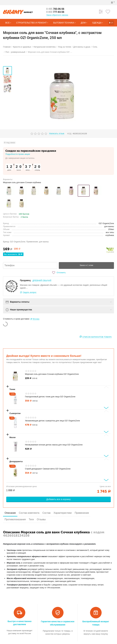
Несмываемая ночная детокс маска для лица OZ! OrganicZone (54, 445)
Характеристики (63, 513)
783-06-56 (55, 9)
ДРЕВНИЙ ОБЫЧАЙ (42, 280)
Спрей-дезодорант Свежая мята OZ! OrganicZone (48, 469)
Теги (31, 519)
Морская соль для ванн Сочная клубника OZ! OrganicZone (52, 374)
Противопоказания (15, 519)
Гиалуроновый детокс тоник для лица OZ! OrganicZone (50, 397)
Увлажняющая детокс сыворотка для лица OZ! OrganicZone (52, 421)
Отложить (58, 273)
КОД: (70, 134)
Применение (82, 513)
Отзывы (41, 519)
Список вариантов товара (97, 337)
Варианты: (8, 179)
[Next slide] (106, 408)
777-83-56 (55, 12)
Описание (10, 513)
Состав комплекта (29, 513)
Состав (46, 513)
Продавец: (26, 280)
